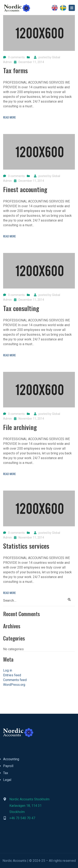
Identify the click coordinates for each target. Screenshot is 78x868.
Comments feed (15, 680)
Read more (9, 117)
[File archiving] (20, 429)
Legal (7, 780)
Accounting (11, 759)
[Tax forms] (15, 72)
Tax (6, 773)
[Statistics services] (26, 548)
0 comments (16, 57)
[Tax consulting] (21, 310)
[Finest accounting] (25, 191)
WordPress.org (14, 685)
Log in (8, 670)
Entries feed (12, 675)
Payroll (8, 766)
